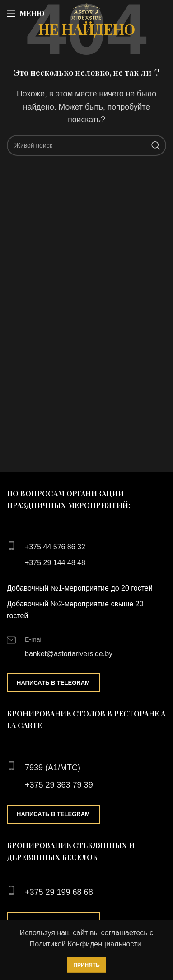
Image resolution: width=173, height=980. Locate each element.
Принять (86, 965)
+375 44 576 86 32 (55, 547)
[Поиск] (86, 145)
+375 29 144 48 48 (55, 563)
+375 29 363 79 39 (59, 785)
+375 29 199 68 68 (59, 892)
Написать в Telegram (53, 683)
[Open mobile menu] (26, 14)
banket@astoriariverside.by (69, 654)
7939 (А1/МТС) (53, 768)
